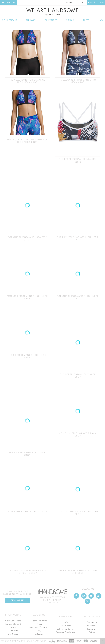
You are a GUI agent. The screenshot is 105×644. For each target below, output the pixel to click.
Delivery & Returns (66, 629)
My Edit (69, 3)
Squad (70, 20)
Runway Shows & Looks (13, 626)
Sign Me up (17, 600)
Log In (81, 3)
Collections (10, 20)
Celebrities (51, 20)
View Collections (13, 621)
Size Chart (66, 626)
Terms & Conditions (66, 632)
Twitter (92, 632)
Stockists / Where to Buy (39, 629)
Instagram (39, 634)
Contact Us (92, 622)
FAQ (101, 20)
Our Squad (13, 634)
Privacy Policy (39, 641)
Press (86, 20)
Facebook (92, 626)
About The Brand (39, 621)
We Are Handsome (52, 12)
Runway (31, 20)
